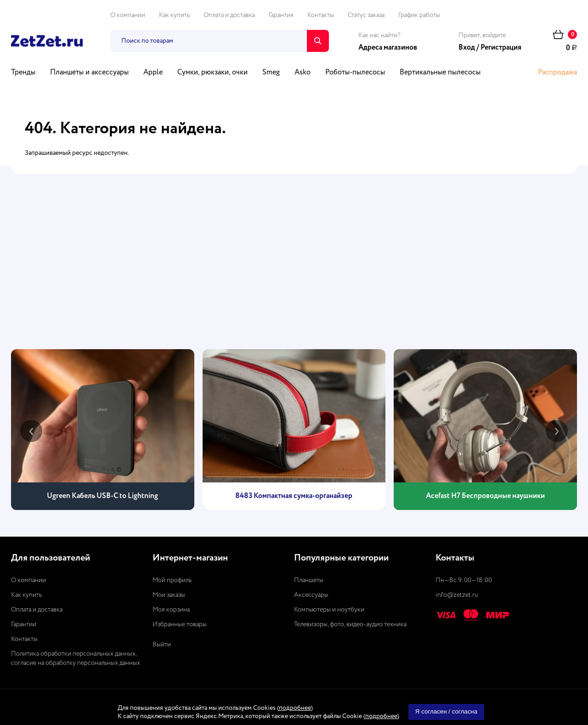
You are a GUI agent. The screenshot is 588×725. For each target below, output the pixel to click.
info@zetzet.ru (457, 595)
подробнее (295, 708)
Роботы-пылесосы (355, 73)
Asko (302, 73)
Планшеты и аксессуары (89, 73)
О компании (128, 15)
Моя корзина (171, 610)
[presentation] (31, 431)
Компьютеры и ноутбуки (329, 610)
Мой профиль (172, 580)
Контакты (321, 15)
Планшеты (309, 580)
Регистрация (501, 48)
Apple (153, 73)
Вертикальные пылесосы (440, 73)
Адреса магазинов (388, 48)
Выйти (162, 645)
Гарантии (24, 624)
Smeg (271, 73)
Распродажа (557, 73)
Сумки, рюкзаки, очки (212, 73)
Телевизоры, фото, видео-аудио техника (350, 624)
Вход (467, 48)
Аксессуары (311, 595)
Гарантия (281, 15)
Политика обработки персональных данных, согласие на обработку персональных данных (76, 658)
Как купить (174, 15)
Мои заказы (169, 595)
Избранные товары (180, 624)
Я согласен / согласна (446, 711)
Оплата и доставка (229, 15)
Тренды (23, 73)
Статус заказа (366, 15)
